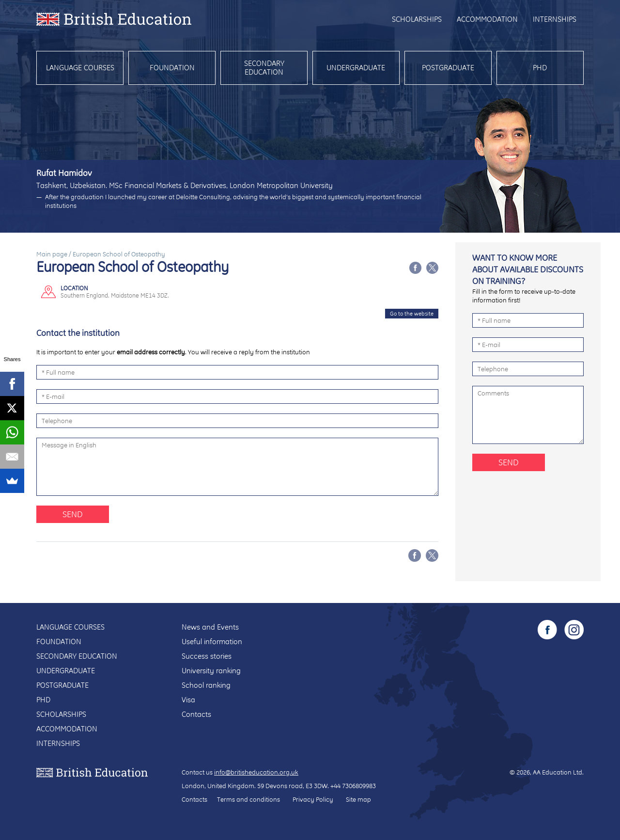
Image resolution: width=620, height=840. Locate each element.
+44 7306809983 (353, 786)
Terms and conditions (248, 799)
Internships (555, 19)
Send (73, 514)
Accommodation (487, 19)
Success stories (207, 656)
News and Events (210, 627)
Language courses (80, 68)
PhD (540, 68)
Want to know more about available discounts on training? (528, 269)
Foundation (172, 68)
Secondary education (264, 68)
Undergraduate (356, 68)
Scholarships (417, 19)
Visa (188, 700)
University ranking (211, 671)
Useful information (212, 642)
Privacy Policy (313, 799)
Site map (358, 799)
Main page (52, 254)
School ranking (206, 685)
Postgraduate (448, 68)
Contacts (196, 714)
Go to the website (412, 314)
